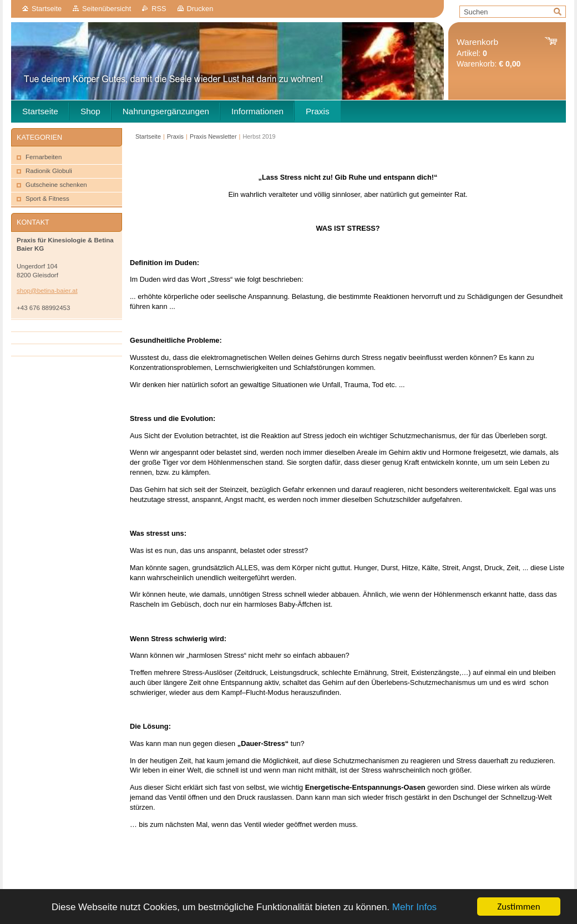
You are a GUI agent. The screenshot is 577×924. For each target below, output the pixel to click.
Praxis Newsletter (213, 136)
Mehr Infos (414, 907)
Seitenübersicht (107, 9)
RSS (159, 9)
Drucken (200, 9)
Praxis (175, 136)
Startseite (47, 9)
